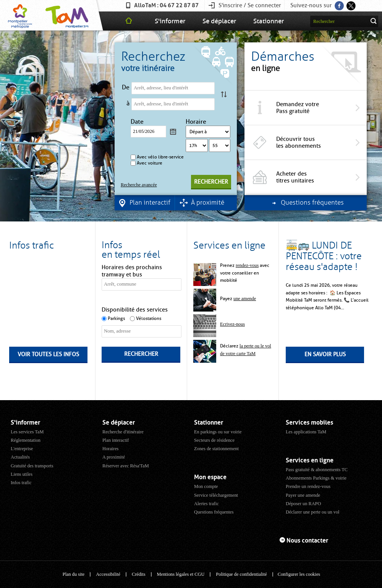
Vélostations (149, 318)
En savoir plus (325, 354)
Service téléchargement (216, 495)
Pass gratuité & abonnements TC (317, 470)
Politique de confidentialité (241, 574)
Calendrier (173, 131)
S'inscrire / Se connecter (250, 5)
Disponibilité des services (135, 310)
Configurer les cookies (299, 574)
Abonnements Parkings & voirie (316, 478)
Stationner (269, 21)
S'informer (170, 21)
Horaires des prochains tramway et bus (132, 271)
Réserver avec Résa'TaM (126, 466)
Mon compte (206, 486)
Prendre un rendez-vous (308, 486)
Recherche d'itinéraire (123, 432)
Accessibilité (108, 574)
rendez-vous (247, 265)
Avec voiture (150, 163)
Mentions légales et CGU (181, 574)
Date (138, 122)
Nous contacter (307, 540)
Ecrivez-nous (232, 324)
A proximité (114, 457)
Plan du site (74, 574)
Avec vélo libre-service (160, 157)
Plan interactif (116, 440)
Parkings (116, 318)
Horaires (110, 449)
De (126, 87)
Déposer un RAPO (303, 504)
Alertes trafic (206, 504)
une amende (245, 299)
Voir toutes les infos (48, 354)
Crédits (139, 574)
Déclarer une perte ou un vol (313, 512)
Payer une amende (303, 495)
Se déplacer (219, 21)
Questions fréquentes (214, 512)
